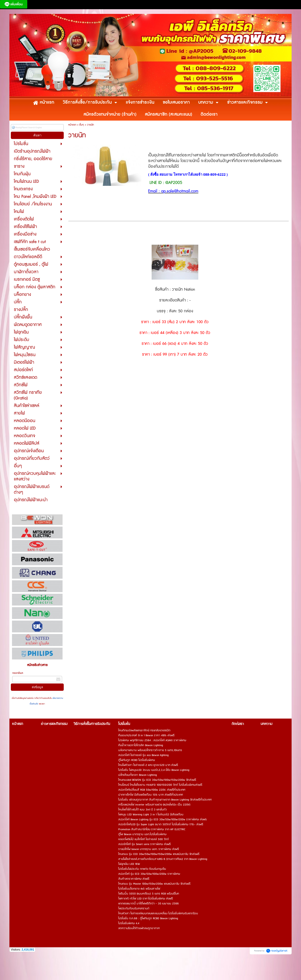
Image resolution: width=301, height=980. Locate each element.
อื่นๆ (82, 125)
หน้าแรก (72, 125)
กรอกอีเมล (18, 673)
